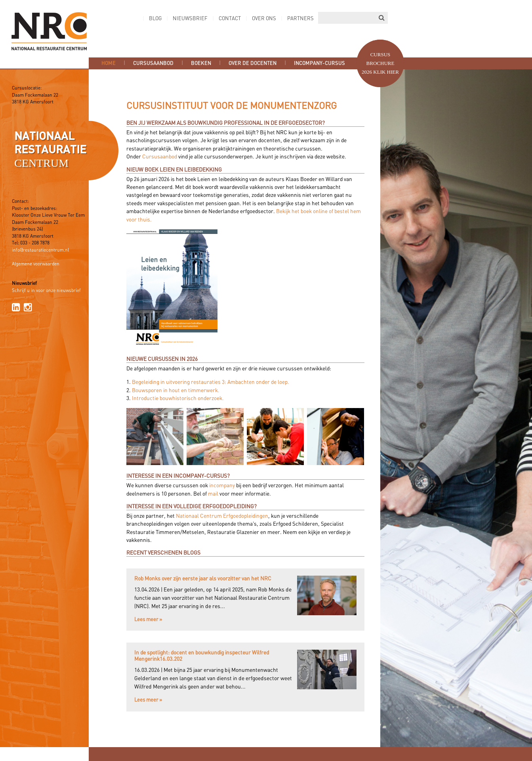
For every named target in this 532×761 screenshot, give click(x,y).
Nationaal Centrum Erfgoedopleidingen (222, 516)
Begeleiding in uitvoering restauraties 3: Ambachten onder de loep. (211, 382)
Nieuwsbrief (190, 19)
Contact (230, 19)
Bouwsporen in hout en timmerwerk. (176, 391)
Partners (300, 19)
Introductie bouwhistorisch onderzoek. (178, 399)
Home (109, 63)
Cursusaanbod (153, 63)
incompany (222, 486)
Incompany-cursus (319, 63)
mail (213, 494)
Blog (155, 19)
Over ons (264, 19)
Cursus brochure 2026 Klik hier (380, 63)
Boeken (201, 63)
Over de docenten (253, 63)
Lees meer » (148, 620)
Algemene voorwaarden (36, 264)
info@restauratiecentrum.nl (40, 250)
